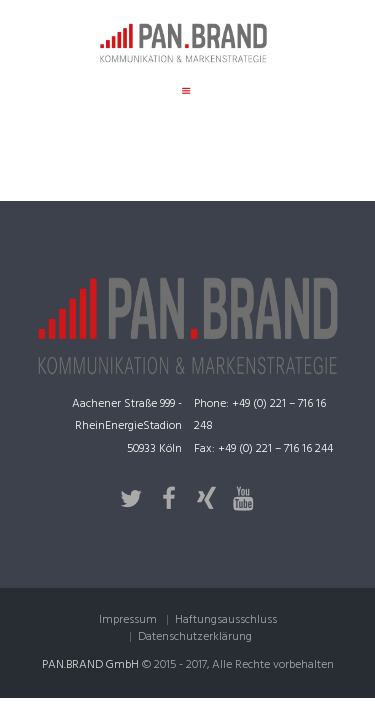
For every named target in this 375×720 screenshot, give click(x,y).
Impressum (128, 620)
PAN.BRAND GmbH (90, 665)
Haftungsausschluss (226, 620)
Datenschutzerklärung (195, 637)
